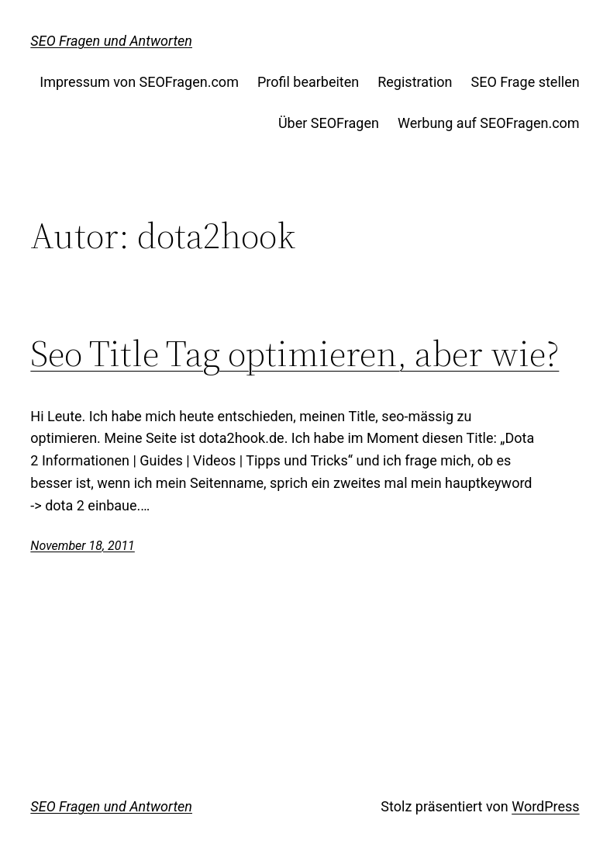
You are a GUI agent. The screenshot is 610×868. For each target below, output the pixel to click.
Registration (415, 82)
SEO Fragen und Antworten (111, 41)
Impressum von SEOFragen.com (139, 82)
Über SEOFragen (329, 123)
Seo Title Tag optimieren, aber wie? (295, 354)
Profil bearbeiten (308, 82)
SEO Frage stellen (526, 82)
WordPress (545, 806)
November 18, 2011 (82, 546)
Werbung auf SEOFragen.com (489, 123)
